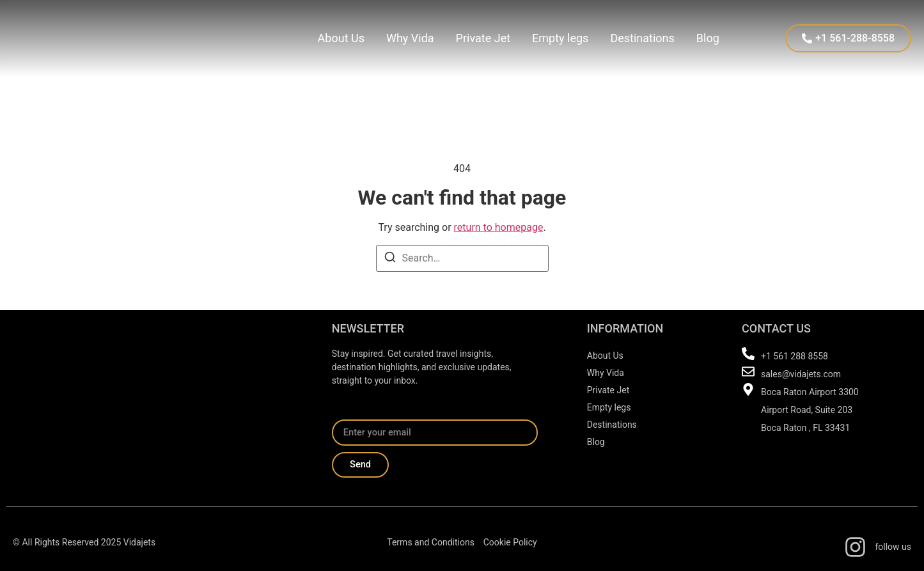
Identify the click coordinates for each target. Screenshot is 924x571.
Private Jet (483, 38)
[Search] (390, 259)
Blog (708, 38)
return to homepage (499, 227)
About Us (341, 38)
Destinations (642, 38)
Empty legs (560, 38)
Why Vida (410, 38)
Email (345, 414)
